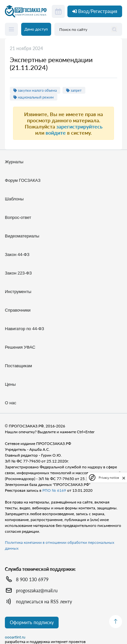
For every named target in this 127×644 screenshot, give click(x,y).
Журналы (14, 162)
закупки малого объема (35, 90)
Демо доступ (36, 29)
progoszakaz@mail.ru (37, 590)
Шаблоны (14, 199)
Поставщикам (18, 366)
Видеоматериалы (22, 236)
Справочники (18, 310)
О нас (11, 403)
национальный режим (34, 97)
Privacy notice (109, 478)
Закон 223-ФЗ (18, 273)
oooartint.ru (15, 637)
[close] (124, 477)
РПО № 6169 (54, 490)
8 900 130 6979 (32, 579)
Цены (10, 384)
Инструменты (18, 292)
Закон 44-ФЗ (17, 255)
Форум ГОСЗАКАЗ (23, 180)
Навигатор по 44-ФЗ (24, 329)
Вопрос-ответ (18, 217)
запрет (74, 90)
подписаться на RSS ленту (44, 602)
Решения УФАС (20, 347)
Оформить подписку (32, 622)
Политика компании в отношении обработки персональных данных (60, 545)
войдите (56, 133)
